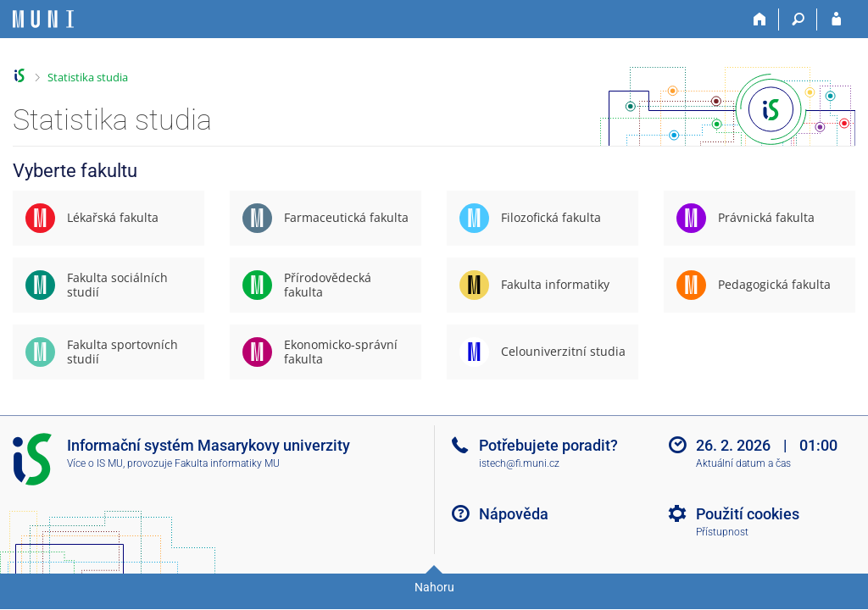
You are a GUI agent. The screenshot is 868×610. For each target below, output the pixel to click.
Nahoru (434, 587)
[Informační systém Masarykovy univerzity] (43, 19)
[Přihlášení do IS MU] (836, 19)
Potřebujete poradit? (548, 445)
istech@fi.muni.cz (519, 463)
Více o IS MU (95, 463)
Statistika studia (88, 77)
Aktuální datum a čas (743, 463)
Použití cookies (748, 514)
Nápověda (514, 514)
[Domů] (760, 19)
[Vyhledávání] (798, 19)
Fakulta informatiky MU (227, 463)
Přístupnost (722, 532)
